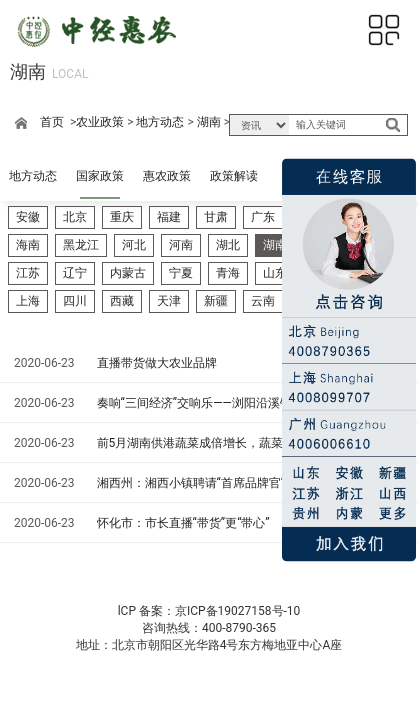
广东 (263, 217)
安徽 (28, 217)
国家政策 (100, 176)
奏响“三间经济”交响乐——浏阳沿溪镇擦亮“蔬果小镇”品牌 (238, 403)
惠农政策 (167, 176)
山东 (275, 273)
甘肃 (216, 217)
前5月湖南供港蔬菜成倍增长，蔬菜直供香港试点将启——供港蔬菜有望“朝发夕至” (238, 443)
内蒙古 (128, 273)
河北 (134, 245)
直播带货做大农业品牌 (157, 363)
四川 (75, 301)
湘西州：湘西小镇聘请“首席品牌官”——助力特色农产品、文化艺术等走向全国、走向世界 (238, 483)
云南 (263, 301)
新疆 (216, 301)
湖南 (209, 122)
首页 (52, 122)
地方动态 (160, 122)
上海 (28, 301)
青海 (228, 273)
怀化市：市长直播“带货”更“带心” (183, 523)
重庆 (122, 217)
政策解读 (234, 176)
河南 (181, 245)
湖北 (228, 245)
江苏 (28, 273)
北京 (75, 217)
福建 (169, 217)
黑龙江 (81, 245)
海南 (28, 245)
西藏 (122, 301)
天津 (169, 301)
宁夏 (181, 273)
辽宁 (75, 273)
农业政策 (100, 122)
